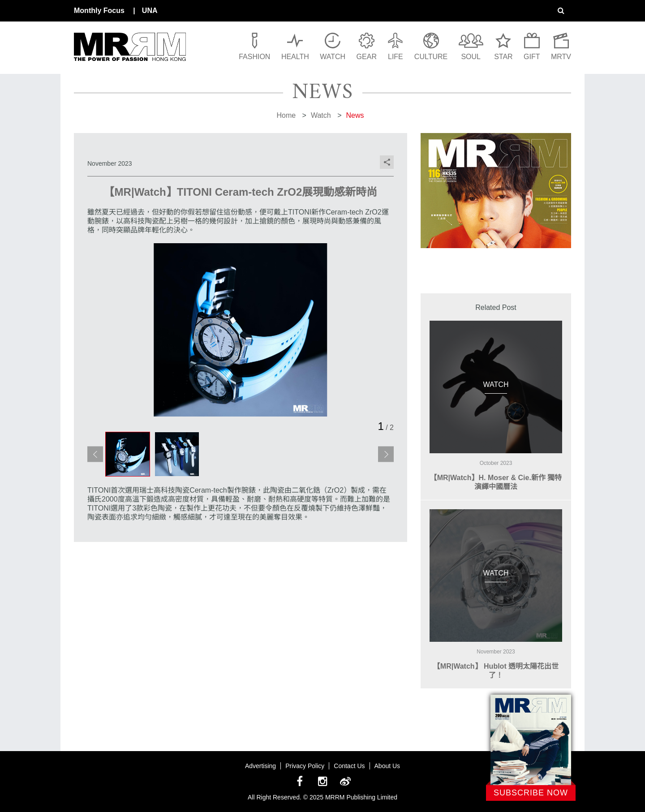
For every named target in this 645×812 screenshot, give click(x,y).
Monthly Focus (99, 11)
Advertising (260, 766)
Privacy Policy (305, 766)
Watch (321, 115)
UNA (150, 11)
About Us (387, 766)
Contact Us (349, 766)
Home (286, 115)
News (355, 115)
